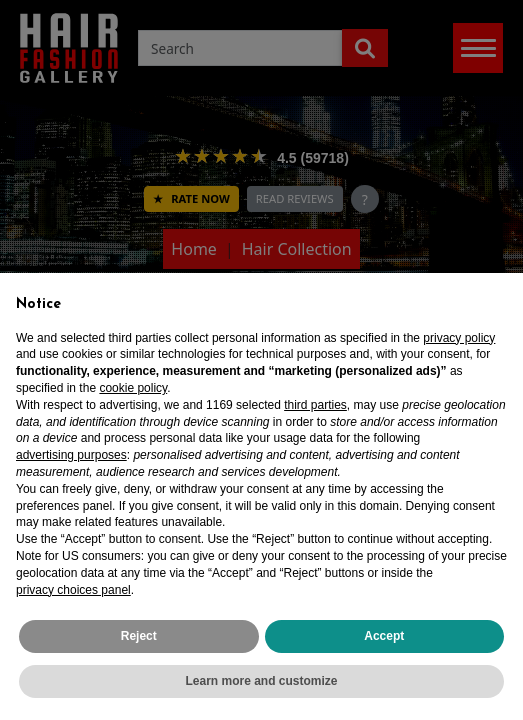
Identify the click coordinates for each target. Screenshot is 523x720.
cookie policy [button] (133, 388)
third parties (315, 405)
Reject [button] (139, 636)
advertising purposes (71, 455)
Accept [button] (384, 636)
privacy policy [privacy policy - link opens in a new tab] (459, 338)
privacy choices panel (73, 590)
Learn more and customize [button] (261, 681)
